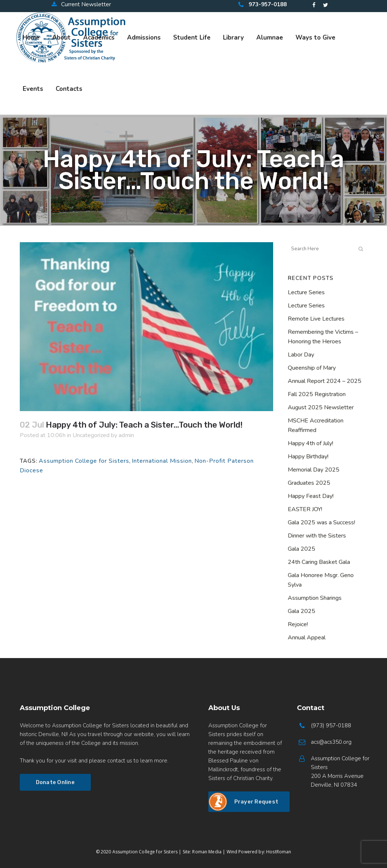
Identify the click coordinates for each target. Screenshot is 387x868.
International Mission (162, 461)
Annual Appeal (307, 638)
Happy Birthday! (308, 457)
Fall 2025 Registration (317, 394)
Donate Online (55, 782)
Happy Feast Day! (311, 496)
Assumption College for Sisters (84, 461)
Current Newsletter (81, 4)
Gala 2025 (302, 549)
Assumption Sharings (315, 598)
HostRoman (279, 852)
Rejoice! (298, 624)
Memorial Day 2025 (314, 470)
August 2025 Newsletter (321, 407)
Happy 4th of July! (310, 443)
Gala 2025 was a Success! (321, 522)
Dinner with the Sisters (317, 536)
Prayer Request (256, 802)
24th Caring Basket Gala (319, 562)
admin (126, 435)
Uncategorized (91, 435)
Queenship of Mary (312, 368)
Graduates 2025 (309, 483)
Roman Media (207, 852)
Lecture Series (306, 292)
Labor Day (301, 355)
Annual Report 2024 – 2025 (325, 381)
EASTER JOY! (305, 509)
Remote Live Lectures (316, 319)
